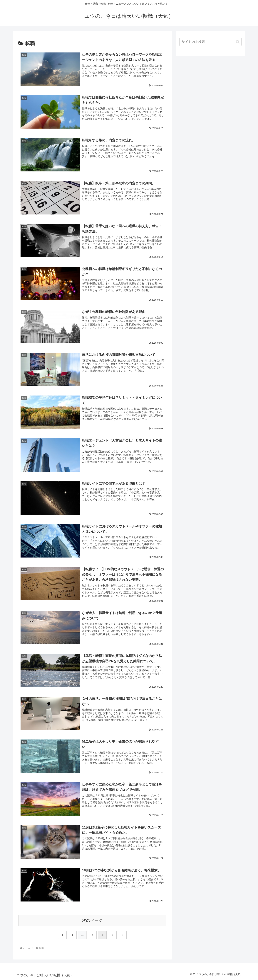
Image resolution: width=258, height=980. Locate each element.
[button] (238, 42)
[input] (210, 42)
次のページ (92, 921)
